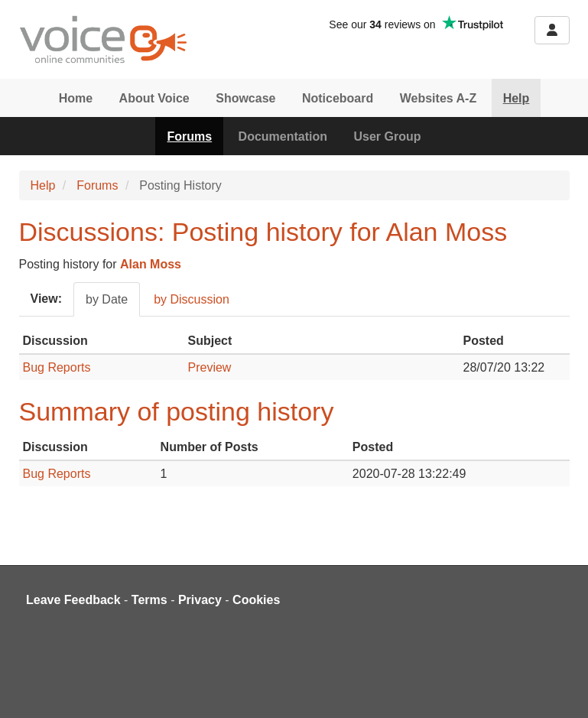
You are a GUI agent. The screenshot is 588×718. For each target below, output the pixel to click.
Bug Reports (57, 367)
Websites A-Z (438, 98)
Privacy (200, 600)
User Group (388, 136)
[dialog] (559, 687)
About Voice (154, 98)
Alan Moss (151, 264)
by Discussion (192, 299)
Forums (189, 136)
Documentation (283, 136)
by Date (107, 299)
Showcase (245, 98)
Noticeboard (338, 98)
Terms (149, 600)
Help (517, 98)
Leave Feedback (73, 600)
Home (76, 98)
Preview (210, 367)
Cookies (256, 600)
